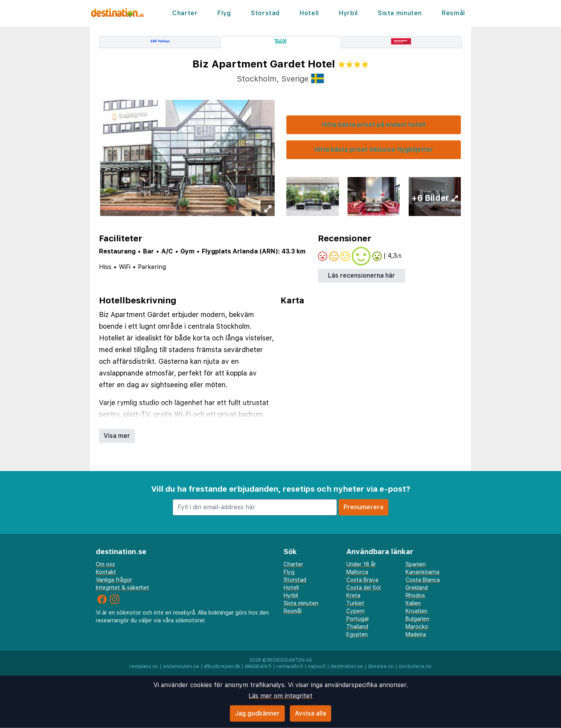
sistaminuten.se (181, 666)
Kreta (353, 595)
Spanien (416, 564)
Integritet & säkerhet (123, 588)
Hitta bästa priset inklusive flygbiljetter (374, 150)
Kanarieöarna (423, 572)
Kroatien (416, 611)
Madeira (416, 634)
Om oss (105, 564)
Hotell (309, 13)
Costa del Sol (363, 588)
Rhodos (415, 595)
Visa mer (117, 436)
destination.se (347, 666)
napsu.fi (317, 666)
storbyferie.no (415, 666)
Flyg (224, 13)
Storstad (265, 13)
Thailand (357, 627)
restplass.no (144, 666)
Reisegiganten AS (290, 660)
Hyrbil (348, 13)
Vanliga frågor (114, 580)
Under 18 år (361, 564)
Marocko (417, 627)
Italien (413, 603)
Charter (185, 13)
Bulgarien (417, 619)
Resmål (453, 13)
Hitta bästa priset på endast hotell (374, 125)
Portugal (357, 619)
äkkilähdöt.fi (258, 666)
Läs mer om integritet (280, 696)
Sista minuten (400, 13)
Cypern (355, 611)
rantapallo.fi (290, 666)
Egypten (357, 634)
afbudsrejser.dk (222, 666)
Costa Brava (362, 580)
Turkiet (355, 603)
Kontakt (106, 572)
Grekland (417, 588)
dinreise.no (381, 666)
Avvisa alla (310, 713)
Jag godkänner (257, 713)
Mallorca (357, 572)
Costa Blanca (423, 580)
